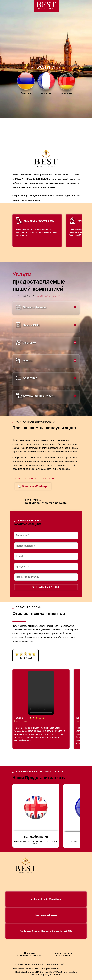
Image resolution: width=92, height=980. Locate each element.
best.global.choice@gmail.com (46, 503)
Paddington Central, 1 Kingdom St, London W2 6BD (46, 931)
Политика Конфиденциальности (29, 954)
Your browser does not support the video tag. (41, 693)
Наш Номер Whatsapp (46, 915)
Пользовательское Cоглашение (63, 954)
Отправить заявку (46, 587)
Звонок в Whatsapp (33, 486)
